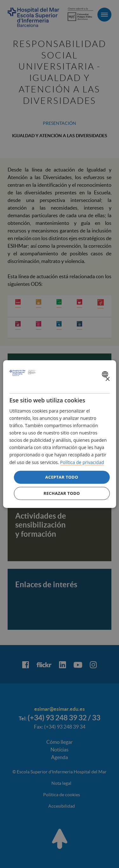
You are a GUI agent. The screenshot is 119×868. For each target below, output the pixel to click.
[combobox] (106, 374)
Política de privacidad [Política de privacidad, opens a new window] (82, 462)
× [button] (107, 379)
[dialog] (59, 434)
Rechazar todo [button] (62, 493)
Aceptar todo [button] (62, 477)
